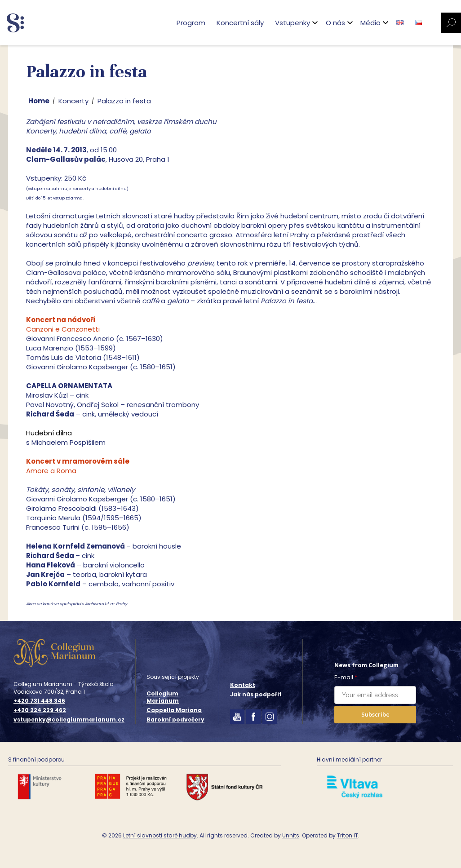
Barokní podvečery (175, 720)
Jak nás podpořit (256, 694)
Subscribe (375, 714)
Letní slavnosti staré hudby (160, 835)
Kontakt (243, 685)
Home (39, 101)
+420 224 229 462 (40, 710)
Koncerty (73, 101)
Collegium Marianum (163, 697)
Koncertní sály (240, 23)
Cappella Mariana (174, 710)
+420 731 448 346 (39, 701)
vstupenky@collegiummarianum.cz (69, 720)
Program (191, 23)
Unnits (291, 835)
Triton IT (348, 835)
